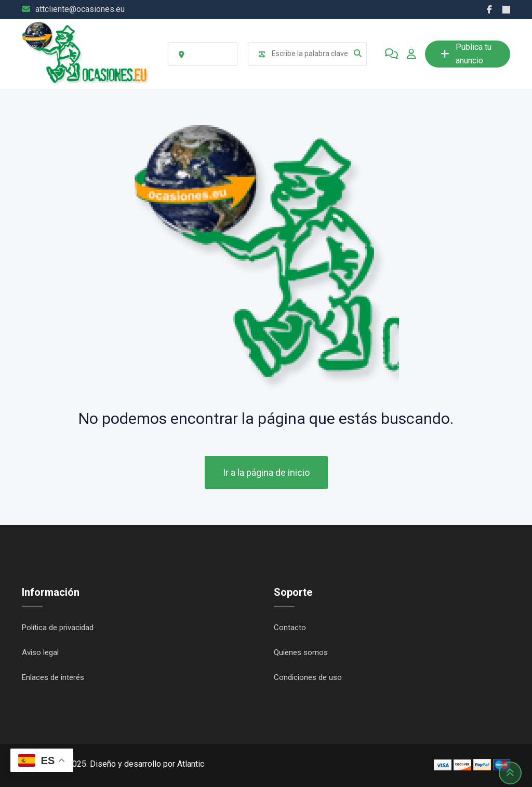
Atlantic (191, 764)
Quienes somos (301, 652)
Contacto (290, 628)
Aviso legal (40, 652)
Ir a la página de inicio (266, 472)
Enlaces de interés (53, 677)
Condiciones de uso (308, 677)
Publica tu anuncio (466, 54)
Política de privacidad (58, 628)
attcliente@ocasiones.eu (80, 9)
